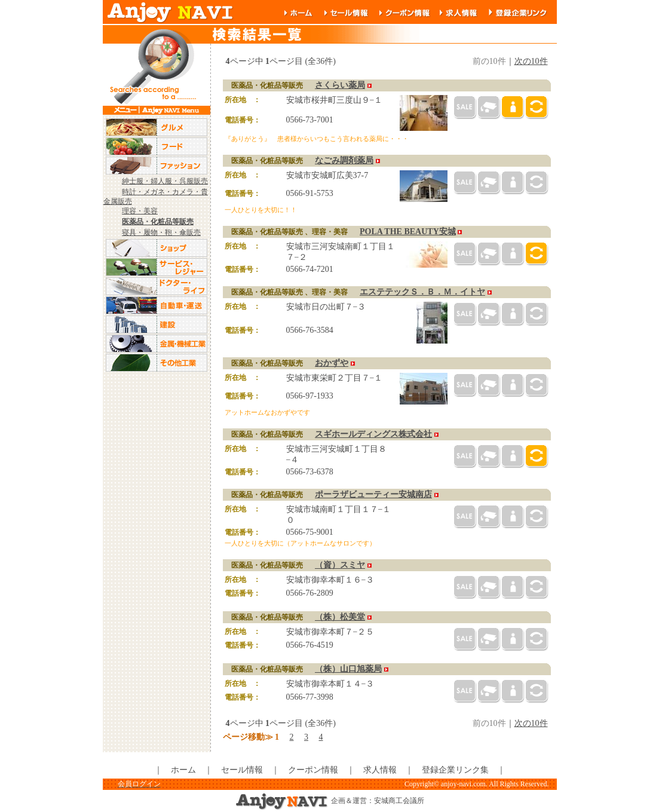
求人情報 (380, 770)
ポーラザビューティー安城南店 (373, 494)
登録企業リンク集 (455, 770)
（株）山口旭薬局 (348, 669)
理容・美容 (140, 211)
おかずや (332, 363)
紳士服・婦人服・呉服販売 (165, 181)
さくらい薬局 (340, 85)
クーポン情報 (313, 770)
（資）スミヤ (340, 565)
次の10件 (531, 61)
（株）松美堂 (340, 617)
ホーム (183, 770)
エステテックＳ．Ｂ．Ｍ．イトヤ (422, 292)
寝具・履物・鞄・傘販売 (161, 232)
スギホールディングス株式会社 (373, 434)
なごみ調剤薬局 (344, 160)
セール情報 (242, 770)
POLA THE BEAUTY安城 (408, 232)
